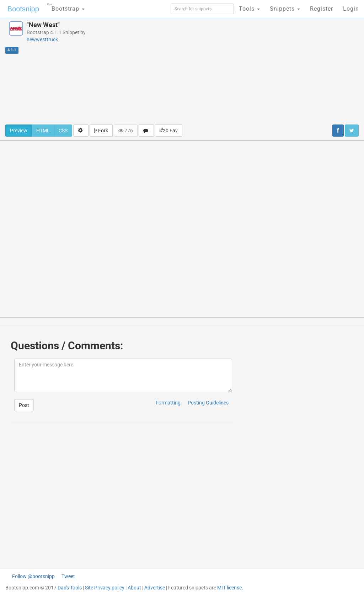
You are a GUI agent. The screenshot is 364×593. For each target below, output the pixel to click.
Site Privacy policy (105, 588)
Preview (19, 131)
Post (24, 405)
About (134, 588)
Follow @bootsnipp (33, 576)
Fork (101, 131)
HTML (43, 131)
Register (322, 9)
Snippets (285, 9)
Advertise (155, 588)
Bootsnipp (23, 9)
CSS (63, 131)
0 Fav (169, 131)
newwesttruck (42, 39)
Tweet (68, 576)
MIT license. (230, 588)
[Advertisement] (245, 71)
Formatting (168, 403)
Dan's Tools (70, 588)
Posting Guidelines (208, 403)
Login (351, 9)
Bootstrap (66, 7)
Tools (249, 9)
